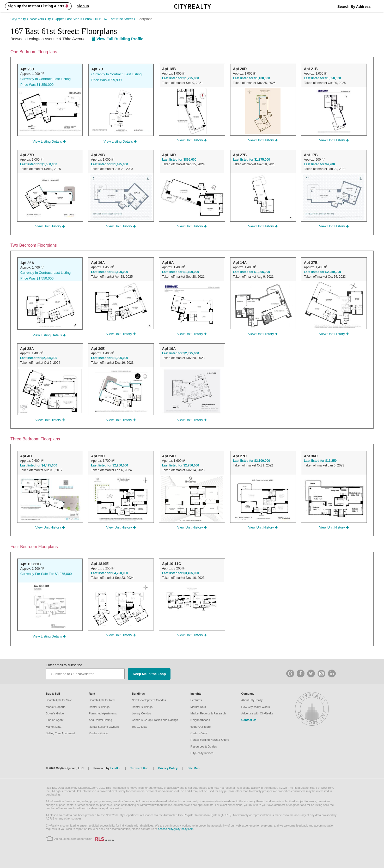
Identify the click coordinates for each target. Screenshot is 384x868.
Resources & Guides (204, 746)
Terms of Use (139, 768)
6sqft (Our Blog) (201, 727)
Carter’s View (199, 733)
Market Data (54, 727)
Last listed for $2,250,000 (322, 272)
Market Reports (56, 707)
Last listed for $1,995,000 (109, 358)
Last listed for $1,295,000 (180, 78)
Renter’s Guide (99, 733)
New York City (42, 19)
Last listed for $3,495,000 (180, 573)
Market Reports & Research (208, 713)
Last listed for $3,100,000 (252, 461)
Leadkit (115, 768)
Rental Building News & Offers (210, 740)
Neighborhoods (200, 720)
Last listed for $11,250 (320, 461)
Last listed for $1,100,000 (252, 78)
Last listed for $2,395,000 (39, 358)
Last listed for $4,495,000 (39, 465)
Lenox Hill (93, 19)
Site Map (194, 768)
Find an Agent (55, 720)
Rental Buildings (99, 707)
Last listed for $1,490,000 (180, 272)
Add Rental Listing (100, 720)
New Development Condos (149, 700)
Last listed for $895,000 (179, 160)
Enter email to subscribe (64, 665)
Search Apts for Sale (59, 700)
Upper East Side (69, 19)
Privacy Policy (168, 768)
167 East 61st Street (119, 19)
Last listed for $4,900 (319, 164)
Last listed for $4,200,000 (109, 573)
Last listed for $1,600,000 (109, 272)
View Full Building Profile (118, 39)
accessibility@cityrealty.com (176, 829)
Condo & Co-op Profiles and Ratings (155, 720)
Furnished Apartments (103, 713)
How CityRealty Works (256, 707)
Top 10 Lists (140, 727)
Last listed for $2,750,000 (180, 465)
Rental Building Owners (104, 727)
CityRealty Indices (202, 753)
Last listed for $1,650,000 (322, 78)
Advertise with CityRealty (257, 713)
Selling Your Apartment (60, 733)
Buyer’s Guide (55, 713)
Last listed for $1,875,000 (252, 160)
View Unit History (192, 140)
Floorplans (145, 19)
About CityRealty (252, 700)
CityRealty (20, 19)
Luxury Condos (142, 713)
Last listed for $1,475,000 (109, 164)
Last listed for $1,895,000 (252, 272)
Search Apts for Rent (102, 700)
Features (196, 700)
